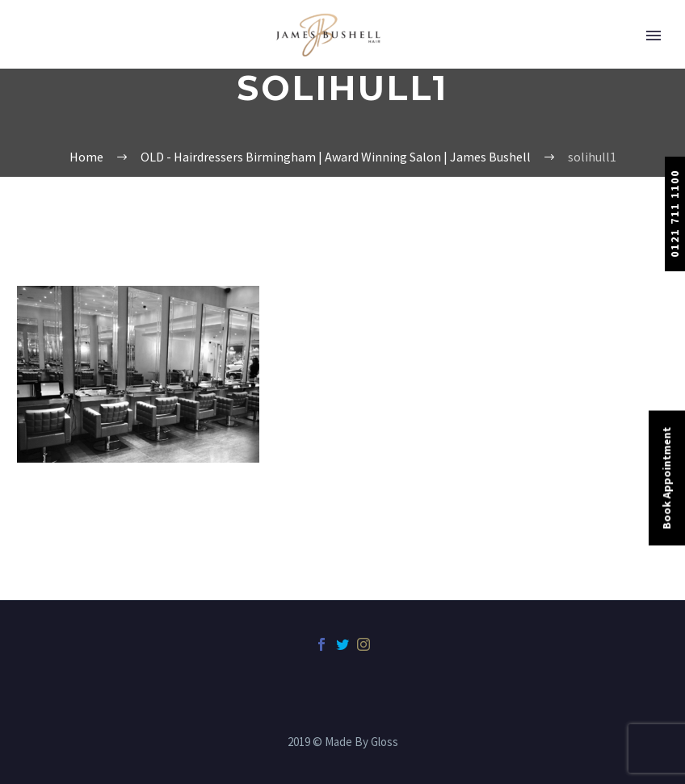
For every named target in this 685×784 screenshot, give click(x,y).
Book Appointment (666, 478)
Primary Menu (653, 36)
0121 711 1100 (674, 214)
